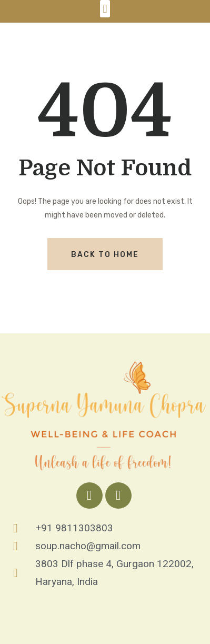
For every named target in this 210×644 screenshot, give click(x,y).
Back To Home (105, 255)
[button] (105, 9)
